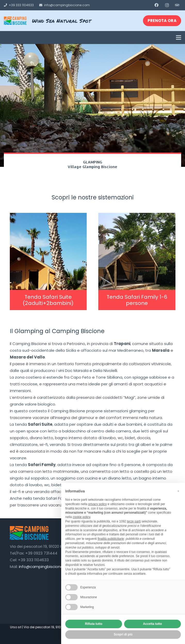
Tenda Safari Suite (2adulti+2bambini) (48, 300)
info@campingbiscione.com (46, 567)
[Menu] (179, 38)
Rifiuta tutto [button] (94, 624)
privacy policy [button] (98, 504)
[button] (178, 491)
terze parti (134, 521)
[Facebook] (157, 5)
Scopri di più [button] (123, 634)
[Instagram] (167, 5)
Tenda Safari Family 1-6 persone (137, 300)
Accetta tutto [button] (152, 624)
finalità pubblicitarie (111, 539)
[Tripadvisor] (177, 5)
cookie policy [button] (82, 517)
